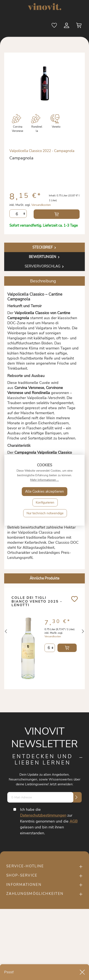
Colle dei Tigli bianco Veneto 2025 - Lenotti (37, 602)
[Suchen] (42, 26)
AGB (74, 821)
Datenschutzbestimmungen (43, 815)
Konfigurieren (45, 503)
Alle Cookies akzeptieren (44, 491)
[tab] (44, 247)
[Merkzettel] (55, 26)
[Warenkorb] (79, 26)
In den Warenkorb (57, 214)
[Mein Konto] (67, 26)
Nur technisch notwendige (45, 513)
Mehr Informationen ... (44, 480)
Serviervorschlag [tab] (45, 266)
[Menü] (12, 26)
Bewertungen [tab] (45, 257)
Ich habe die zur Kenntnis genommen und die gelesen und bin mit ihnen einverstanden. (49, 821)
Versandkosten (41, 205)
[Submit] (76, 797)
